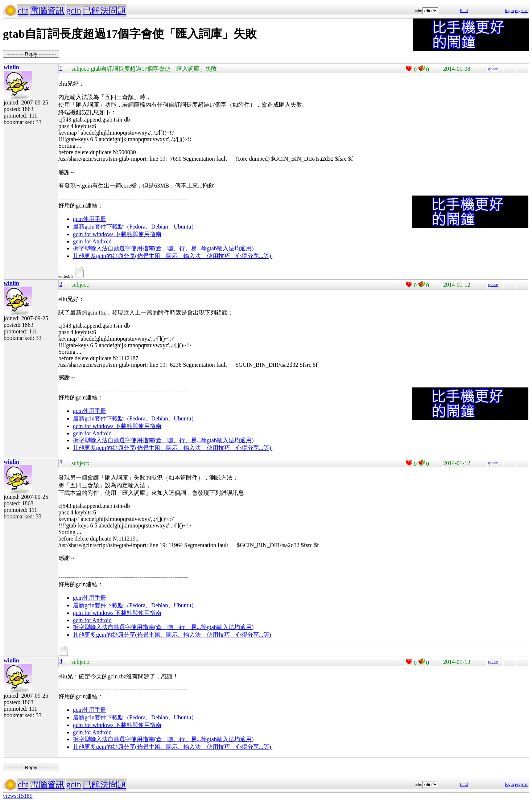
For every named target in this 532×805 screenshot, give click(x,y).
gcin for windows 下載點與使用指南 (117, 234)
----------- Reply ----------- (31, 54)
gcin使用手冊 (90, 219)
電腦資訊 (47, 11)
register (521, 11)
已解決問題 (104, 11)
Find (464, 11)
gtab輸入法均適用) (230, 248)
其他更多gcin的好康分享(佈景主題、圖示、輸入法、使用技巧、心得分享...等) (173, 256)
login (509, 11)
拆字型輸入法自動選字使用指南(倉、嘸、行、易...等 (140, 248)
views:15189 (18, 796)
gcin (73, 11)
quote (493, 69)
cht (23, 11)
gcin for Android (92, 241)
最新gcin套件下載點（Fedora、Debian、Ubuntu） (135, 227)
